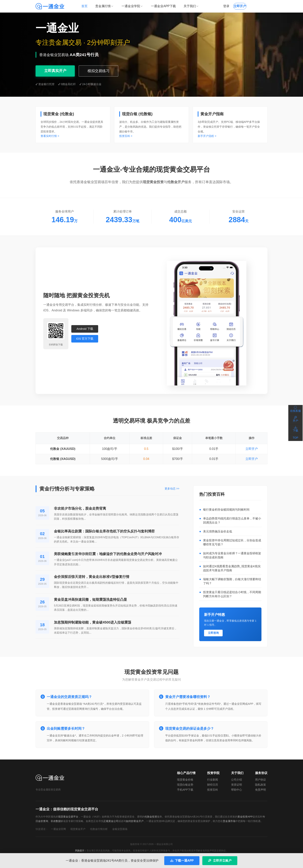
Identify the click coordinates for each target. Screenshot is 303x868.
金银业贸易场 (120, 829)
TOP (296, 438)
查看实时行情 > (50, 136)
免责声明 (260, 790)
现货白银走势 (185, 785)
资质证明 (237, 785)
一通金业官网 (58, 829)
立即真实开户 (55, 71)
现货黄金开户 (78, 829)
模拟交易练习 (99, 71)
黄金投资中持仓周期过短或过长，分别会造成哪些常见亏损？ (232, 542)
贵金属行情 (105, 6)
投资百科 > (126, 136)
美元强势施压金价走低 (218, 531)
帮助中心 (237, 790)
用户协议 (260, 780)
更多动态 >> (172, 489)
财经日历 (213, 785)
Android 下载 (85, 329)
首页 (84, 6)
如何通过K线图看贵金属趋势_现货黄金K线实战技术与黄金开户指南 (232, 568)
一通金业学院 (132, 6)
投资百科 (213, 790)
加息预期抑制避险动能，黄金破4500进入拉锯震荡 (93, 622)
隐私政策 (260, 785)
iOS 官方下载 (85, 339)
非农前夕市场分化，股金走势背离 (80, 508)
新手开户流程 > (207, 136)
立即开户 (252, 449)
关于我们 (191, 6)
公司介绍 (237, 780)
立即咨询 (213, 633)
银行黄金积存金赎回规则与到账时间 (226, 510)
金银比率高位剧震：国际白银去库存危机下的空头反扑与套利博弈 (104, 531)
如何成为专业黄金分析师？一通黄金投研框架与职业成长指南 (232, 555)
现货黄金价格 (185, 780)
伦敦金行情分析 (99, 829)
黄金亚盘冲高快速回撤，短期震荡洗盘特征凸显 (90, 600)
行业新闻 (213, 780)
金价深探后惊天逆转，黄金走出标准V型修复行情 (92, 577)
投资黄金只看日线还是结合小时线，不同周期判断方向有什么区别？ (232, 594)
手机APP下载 (185, 790)
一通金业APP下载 (163, 6)
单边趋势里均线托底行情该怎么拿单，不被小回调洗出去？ (232, 520)
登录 (226, 6)
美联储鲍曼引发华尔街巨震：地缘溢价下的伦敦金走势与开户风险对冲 (108, 554)
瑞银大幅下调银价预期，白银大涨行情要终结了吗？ (232, 581)
